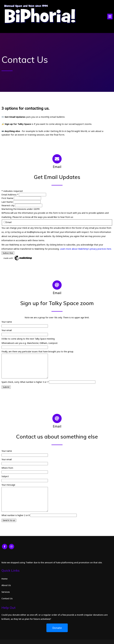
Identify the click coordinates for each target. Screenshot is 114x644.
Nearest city (8, 205)
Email (8, 222)
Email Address (10, 195)
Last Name (7, 202)
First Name (8, 198)
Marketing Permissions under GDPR (21, 209)
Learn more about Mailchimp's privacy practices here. (86, 249)
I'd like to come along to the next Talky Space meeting (28, 339)
